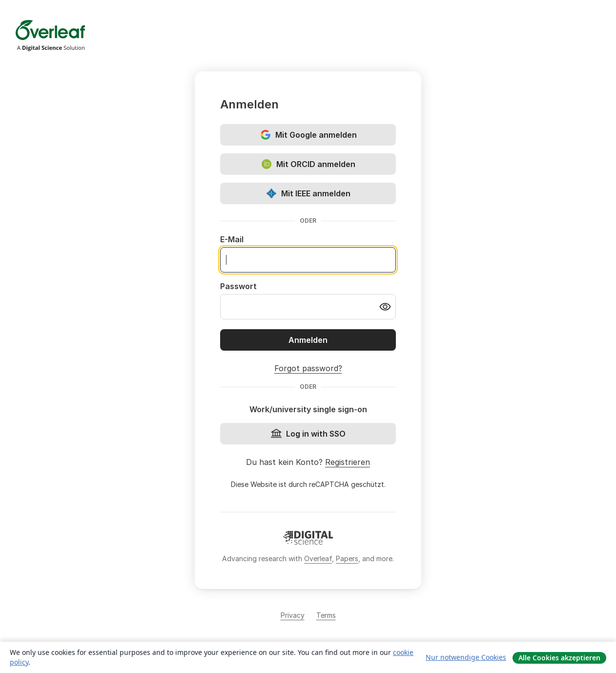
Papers (347, 558)
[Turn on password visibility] (385, 307)
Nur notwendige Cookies (466, 657)
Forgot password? (308, 368)
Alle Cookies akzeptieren (559, 658)
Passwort (238, 286)
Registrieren (348, 462)
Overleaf (318, 558)
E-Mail (232, 239)
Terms (326, 615)
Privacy (293, 615)
